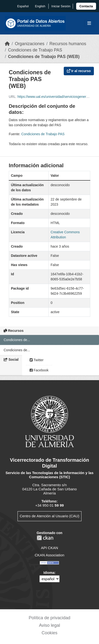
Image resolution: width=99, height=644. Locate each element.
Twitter (37, 360)
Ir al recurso (79, 71)
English (40, 6)
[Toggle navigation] (89, 23)
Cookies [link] (49, 633)
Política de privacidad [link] (49, 618)
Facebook (39, 370)
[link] (86, 6)
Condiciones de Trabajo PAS (35, 50)
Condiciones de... (17, 340)
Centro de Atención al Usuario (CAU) (49, 516)
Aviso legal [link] (49, 625)
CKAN (45, 538)
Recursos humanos (68, 44)
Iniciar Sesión (61, 6)
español (23, 6)
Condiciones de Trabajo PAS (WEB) (44, 57)
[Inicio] (7, 44)
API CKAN (49, 548)
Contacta (86, 6)
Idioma (49, 573)
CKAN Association (50, 555)
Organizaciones (30, 44)
